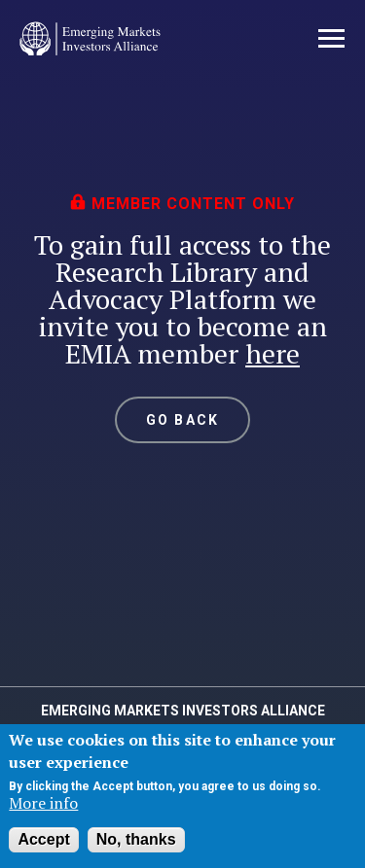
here (273, 353)
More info (43, 803)
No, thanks (136, 839)
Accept (43, 839)
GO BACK (182, 420)
